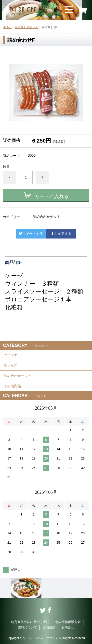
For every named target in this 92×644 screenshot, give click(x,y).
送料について (27, 627)
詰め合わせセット (26, 27)
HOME (7, 27)
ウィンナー (12, 355)
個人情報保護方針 (68, 622)
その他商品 (12, 386)
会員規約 (49, 627)
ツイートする (31, 234)
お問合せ (68, 627)
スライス (11, 365)
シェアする (61, 234)
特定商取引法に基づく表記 (30, 622)
